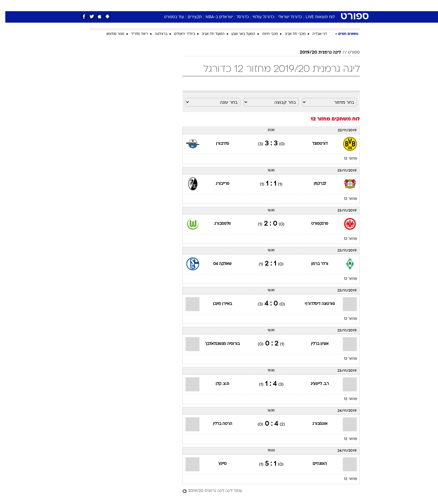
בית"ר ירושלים (179, 34)
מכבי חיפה (265, 34)
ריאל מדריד (134, 34)
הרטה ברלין (217, 424)
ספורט (299, 5)
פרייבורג (217, 184)
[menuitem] (315, 6)
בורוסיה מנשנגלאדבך (217, 344)
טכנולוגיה (176, 5)
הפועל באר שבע (238, 34)
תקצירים (190, 17)
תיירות (197, 5)
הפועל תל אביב (208, 34)
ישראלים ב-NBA (214, 17)
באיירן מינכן (217, 304)
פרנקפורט (314, 224)
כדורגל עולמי (258, 17)
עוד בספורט (169, 17)
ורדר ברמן (314, 264)
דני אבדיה (314, 34)
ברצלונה (156, 34)
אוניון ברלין (314, 344)
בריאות (216, 5)
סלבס (263, 5)
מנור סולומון (110, 34)
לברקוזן (315, 184)
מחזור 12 (345, 159)
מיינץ (217, 464)
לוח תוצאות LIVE (315, 17)
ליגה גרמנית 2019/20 (315, 53)
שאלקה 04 (217, 264)
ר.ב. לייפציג (314, 384)
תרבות (281, 5)
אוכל (233, 5)
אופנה (155, 5)
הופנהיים (314, 464)
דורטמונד (315, 144)
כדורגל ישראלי (285, 17)
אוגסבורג (315, 424)
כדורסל (237, 17)
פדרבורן (217, 144)
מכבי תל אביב (290, 34)
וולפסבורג (217, 224)
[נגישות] (8, 6)
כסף (248, 5)
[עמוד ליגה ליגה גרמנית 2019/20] (266, 491)
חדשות (318, 5)
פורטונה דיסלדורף (315, 304)
